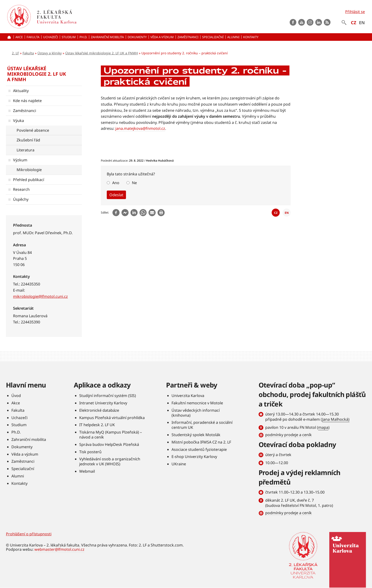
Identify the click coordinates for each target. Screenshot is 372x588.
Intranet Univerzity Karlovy (103, 403)
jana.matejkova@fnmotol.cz (140, 128)
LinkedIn (319, 22)
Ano (116, 183)
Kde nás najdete (27, 101)
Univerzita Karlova (188, 396)
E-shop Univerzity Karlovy (194, 457)
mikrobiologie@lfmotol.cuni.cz (40, 296)
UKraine (179, 464)
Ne (134, 183)
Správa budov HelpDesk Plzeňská (109, 444)
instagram (310, 22)
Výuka (19, 121)
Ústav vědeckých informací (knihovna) (196, 413)
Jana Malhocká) (336, 419)
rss (327, 22)
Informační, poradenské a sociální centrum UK (202, 425)
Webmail (87, 471)
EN (362, 23)
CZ (353, 23)
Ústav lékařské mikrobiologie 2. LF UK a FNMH (102, 53)
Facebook (293, 22)
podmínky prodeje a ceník (288, 435)
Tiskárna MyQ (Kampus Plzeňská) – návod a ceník (111, 435)
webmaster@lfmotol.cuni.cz (59, 549)
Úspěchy (21, 199)
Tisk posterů (90, 452)
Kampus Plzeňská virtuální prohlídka (112, 418)
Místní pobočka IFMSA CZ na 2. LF (201, 442)
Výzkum (20, 160)
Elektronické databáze (99, 410)
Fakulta (28, 53)
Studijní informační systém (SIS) (108, 396)
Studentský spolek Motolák (196, 435)
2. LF (15, 53)
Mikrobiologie (29, 170)
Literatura (26, 150)
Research (21, 189)
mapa (323, 427)
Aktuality (21, 91)
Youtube (302, 22)
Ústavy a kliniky (50, 53)
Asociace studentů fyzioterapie (199, 449)
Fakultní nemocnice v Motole (197, 403)
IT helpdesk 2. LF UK (97, 425)
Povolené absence (33, 130)
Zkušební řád (28, 140)
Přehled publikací (29, 180)
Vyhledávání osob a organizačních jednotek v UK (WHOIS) (110, 461)
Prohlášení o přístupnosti (29, 534)
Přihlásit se (355, 12)
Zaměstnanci (25, 111)
